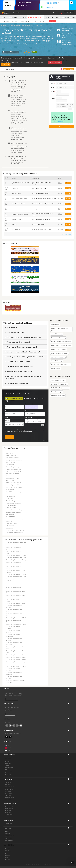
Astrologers (8, 859)
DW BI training (10, 498)
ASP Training (8, 792)
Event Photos (8, 812)
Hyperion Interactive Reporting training (60, 329)
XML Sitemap (8, 799)
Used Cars (8, 762)
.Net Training (8, 782)
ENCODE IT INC (55, 388)
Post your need (69, 13)
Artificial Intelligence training (13, 483)
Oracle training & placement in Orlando (16, 618)
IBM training (9, 476)
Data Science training (12, 523)
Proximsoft (66, 388)
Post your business (55, 62)
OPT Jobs (43, 21)
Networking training (11, 455)
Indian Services (9, 852)
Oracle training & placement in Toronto (16, 666)
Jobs (47, 17)
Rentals (23, 17)
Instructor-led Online (31, 407)
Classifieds (8, 856)
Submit (62, 126)
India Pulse (8, 848)
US (8, 746)
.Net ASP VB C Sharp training (13, 492)
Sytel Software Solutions (58, 396)
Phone (6, 418)
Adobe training (10, 480)
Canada (8, 748)
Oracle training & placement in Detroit (16, 577)
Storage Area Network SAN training (15, 530)
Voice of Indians (9, 814)
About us (7, 831)
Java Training (8, 788)
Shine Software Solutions (58, 380)
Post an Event (9, 816)
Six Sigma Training (10, 790)
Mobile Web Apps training (13, 474)
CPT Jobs (34, 21)
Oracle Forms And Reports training (61, 365)
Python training (10, 526)
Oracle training (10, 521)
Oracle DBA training (57, 334)
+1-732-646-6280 (60, 121)
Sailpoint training (10, 501)
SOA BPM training (11, 496)
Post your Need (10, 714)
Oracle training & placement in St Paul (16, 659)
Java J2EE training (11, 462)
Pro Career (54, 384)
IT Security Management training (15, 494)
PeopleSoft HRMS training (58, 357)
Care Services (56, 17)
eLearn (7, 858)
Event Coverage (9, 809)
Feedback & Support (12, 699)
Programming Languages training (15, 533)
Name (6, 411)
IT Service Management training (14, 469)
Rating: (22, 52)
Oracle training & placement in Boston (16, 555)
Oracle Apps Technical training (60, 353)
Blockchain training (11, 505)
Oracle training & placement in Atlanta (16, 543)
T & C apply (71, 124)
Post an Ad (8, 773)
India (9, 750)
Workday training (11, 489)
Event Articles (8, 810)
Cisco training (10, 528)
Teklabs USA (63, 384)
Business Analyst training (13, 467)
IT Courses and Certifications (9, 21)
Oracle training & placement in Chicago (16, 560)
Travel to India (9, 824)
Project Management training (14, 503)
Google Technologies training (14, 512)
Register (68, 183)
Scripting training (11, 514)
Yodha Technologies (57, 392)
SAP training (9, 451)
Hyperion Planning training (59, 349)
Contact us (8, 833)
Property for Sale (9, 767)
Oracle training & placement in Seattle (16, 655)
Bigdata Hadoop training (12, 478)
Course (7, 404)
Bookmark (15, 52)
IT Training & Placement (36, 17)
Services (7, 765)
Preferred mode (29, 404)
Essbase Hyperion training (58, 338)
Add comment (29, 418)
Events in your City (10, 807)
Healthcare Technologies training (15, 519)
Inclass (40, 407)
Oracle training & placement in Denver (16, 574)
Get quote (52, 21)
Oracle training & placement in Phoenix (16, 624)
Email (27, 411)
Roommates (13, 17)
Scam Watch (8, 775)
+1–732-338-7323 (49, 3)
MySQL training (56, 369)
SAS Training (8, 795)
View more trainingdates (65, 234)
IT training (28, 398)
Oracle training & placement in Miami (16, 603)
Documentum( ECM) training (13, 471)
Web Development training (13, 485)
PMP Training (8, 784)
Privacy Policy (8, 837)
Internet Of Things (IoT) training (14, 487)
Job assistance (11, 401)
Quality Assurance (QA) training (14, 460)
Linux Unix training (11, 508)
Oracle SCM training (57, 361)
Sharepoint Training (10, 786)
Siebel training (55, 325)
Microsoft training (11, 517)
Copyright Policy (9, 841)
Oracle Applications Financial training (61, 346)
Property (7, 850)
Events (4, 17)
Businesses (8, 854)
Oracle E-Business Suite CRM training (61, 342)
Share (6, 52)
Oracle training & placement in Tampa (16, 662)
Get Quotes (6, 65)
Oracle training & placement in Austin (16, 545)
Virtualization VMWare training (14, 510)
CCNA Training (9, 794)
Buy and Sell (8, 764)
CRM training (9, 453)
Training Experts (24, 21)
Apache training (10, 465)
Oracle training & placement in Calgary (16, 558)
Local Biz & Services (69, 17)
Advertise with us (9, 839)
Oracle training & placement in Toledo (16, 664)
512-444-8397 (48, 8)
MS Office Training (9, 797)
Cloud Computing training (13, 458)
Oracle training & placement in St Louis (16, 657)
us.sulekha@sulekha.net (15, 696)
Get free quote (69, 69)
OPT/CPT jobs (39, 398)
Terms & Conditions (10, 835)
